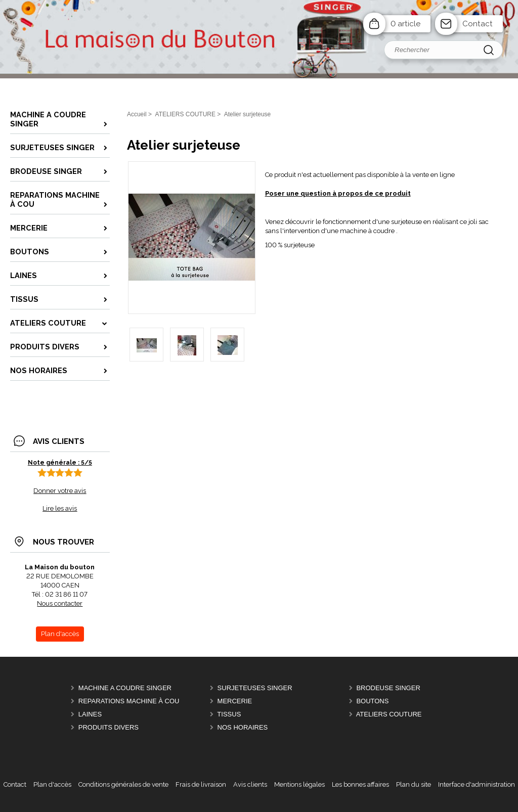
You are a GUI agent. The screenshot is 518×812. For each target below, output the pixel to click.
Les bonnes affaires (360, 784)
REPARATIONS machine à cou (129, 701)
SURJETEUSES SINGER (255, 688)
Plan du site (414, 784)
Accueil (137, 114)
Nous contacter (60, 603)
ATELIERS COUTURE (389, 714)
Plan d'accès (52, 784)
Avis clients (250, 784)
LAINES (90, 714)
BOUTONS (372, 701)
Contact (478, 24)
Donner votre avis (60, 491)
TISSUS (229, 714)
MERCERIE (235, 701)
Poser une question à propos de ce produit (338, 193)
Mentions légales (299, 784)
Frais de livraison (201, 784)
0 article (405, 24)
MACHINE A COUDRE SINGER (125, 688)
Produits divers (109, 727)
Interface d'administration (477, 784)
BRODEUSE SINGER (388, 688)
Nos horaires (243, 727)
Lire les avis (60, 508)
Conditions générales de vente (123, 784)
